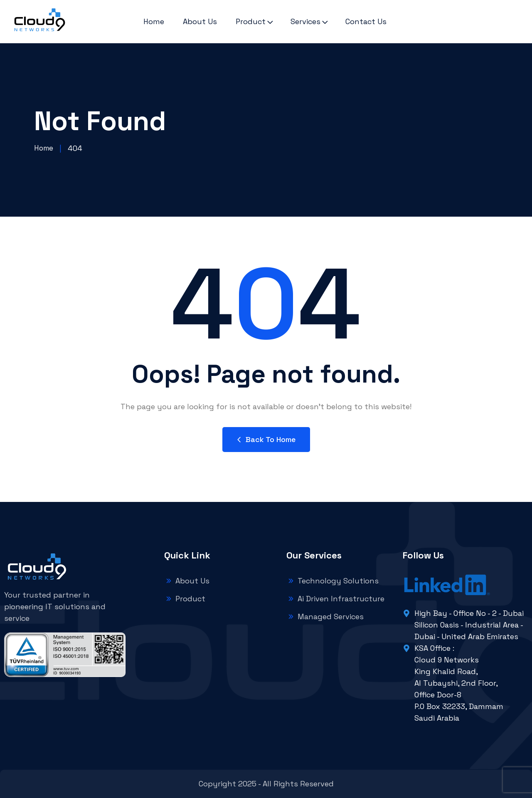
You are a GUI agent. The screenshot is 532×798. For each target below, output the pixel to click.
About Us (200, 21)
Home (154, 21)
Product (251, 21)
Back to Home (266, 439)
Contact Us (366, 21)
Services (305, 21)
